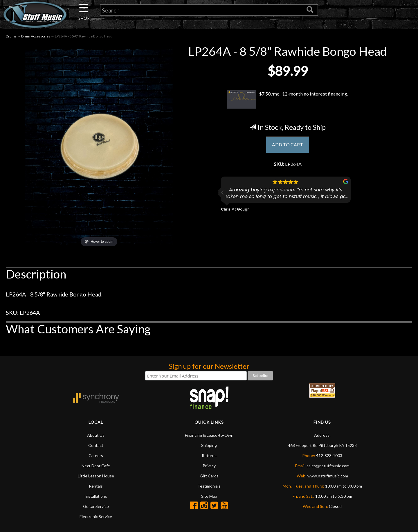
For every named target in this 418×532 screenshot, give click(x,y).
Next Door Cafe (96, 467)
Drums (11, 37)
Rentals (96, 487)
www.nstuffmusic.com (328, 477)
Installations (96, 497)
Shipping (209, 446)
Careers (96, 457)
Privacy (209, 467)
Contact (96, 446)
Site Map (209, 497)
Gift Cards (209, 477)
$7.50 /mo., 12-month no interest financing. (288, 100)
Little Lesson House (96, 477)
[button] (223, 195)
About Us (96, 436)
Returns (209, 457)
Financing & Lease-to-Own (209, 436)
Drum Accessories (36, 37)
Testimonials (209, 487)
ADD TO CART (288, 146)
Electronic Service (96, 518)
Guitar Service (96, 507)
